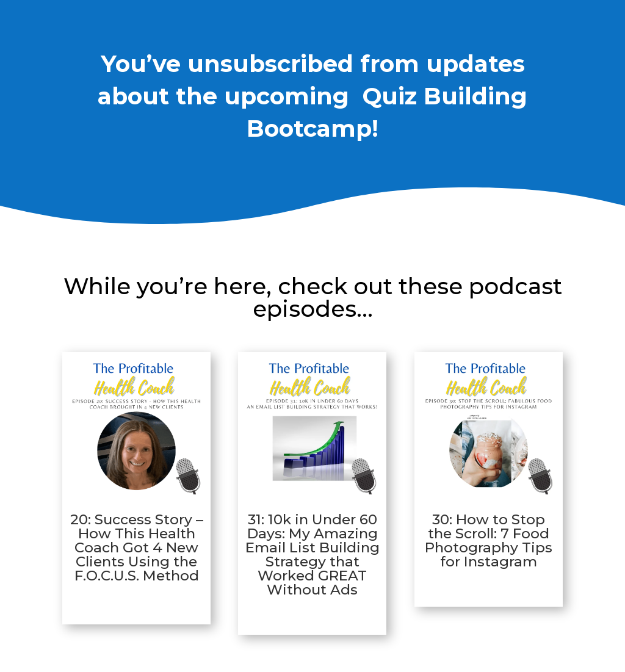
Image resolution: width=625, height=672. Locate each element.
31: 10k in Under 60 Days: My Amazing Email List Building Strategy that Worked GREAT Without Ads (312, 555)
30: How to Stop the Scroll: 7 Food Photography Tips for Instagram (489, 540)
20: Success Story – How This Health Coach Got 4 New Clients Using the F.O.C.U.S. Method (137, 547)
